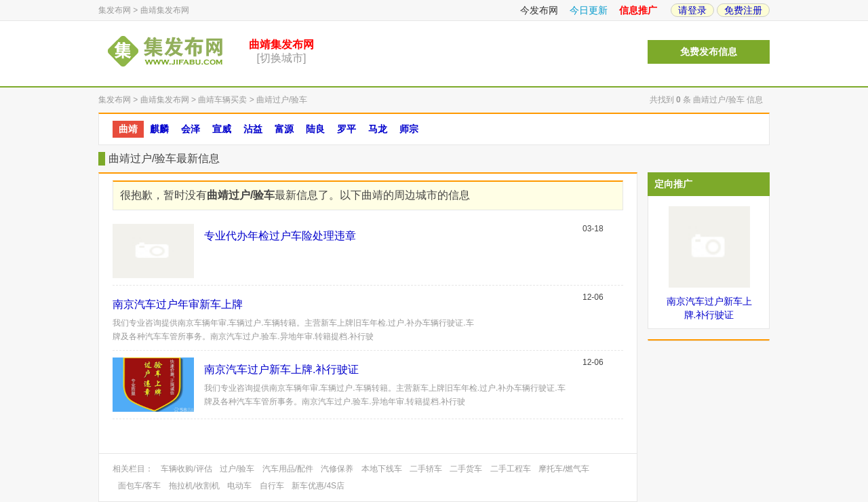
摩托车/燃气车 (564, 469)
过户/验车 (237, 469)
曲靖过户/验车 (282, 100)
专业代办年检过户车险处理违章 (280, 236)
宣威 (222, 129)
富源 (284, 129)
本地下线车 (382, 469)
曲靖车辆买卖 (222, 100)
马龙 (378, 129)
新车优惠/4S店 (318, 486)
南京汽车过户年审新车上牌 (178, 304)
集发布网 (115, 10)
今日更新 (589, 10)
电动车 (239, 486)
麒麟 (159, 129)
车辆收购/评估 (186, 469)
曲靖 (128, 129)
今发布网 (539, 10)
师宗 (409, 129)
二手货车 (466, 469)
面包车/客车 (139, 486)
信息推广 (638, 10)
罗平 (347, 129)
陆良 (315, 129)
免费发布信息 (709, 52)
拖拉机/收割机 (194, 486)
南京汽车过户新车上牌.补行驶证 (281, 369)
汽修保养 (337, 469)
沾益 (253, 129)
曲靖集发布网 (165, 10)
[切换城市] (282, 58)
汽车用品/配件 (288, 469)
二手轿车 (426, 469)
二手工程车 (511, 469)
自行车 (272, 486)
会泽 (191, 129)
